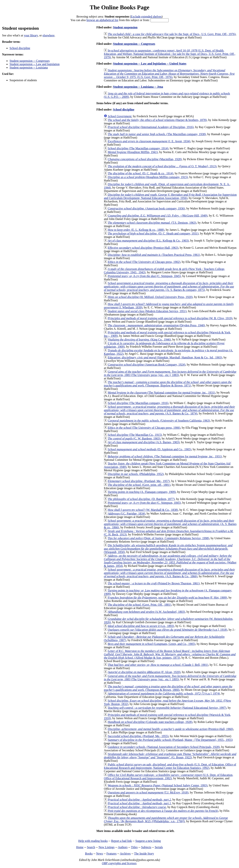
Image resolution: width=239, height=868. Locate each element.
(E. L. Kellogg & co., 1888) (136, 230)
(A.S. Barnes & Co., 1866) (169, 573)
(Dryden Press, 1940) (156, 325)
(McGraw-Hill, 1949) (158, 216)
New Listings (107, 847)
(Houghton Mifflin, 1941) (133, 152)
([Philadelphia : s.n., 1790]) (166, 820)
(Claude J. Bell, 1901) (158, 665)
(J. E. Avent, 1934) (149, 141)
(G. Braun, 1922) (170, 756)
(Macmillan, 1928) (145, 159)
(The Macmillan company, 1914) (138, 148)
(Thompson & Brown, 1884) (168, 688)
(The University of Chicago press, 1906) (144, 428)
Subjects (146, 847)
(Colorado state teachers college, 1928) (150, 722)
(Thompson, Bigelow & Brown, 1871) (168, 384)
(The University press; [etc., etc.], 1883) (170, 373)
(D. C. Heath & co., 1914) (141, 173)
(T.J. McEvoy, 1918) (148, 792)
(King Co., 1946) (139, 340)
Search (91, 847)
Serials (159, 847)
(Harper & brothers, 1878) (157, 120)
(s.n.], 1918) (167, 630)
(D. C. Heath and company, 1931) (153, 233)
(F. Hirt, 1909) (167, 598)
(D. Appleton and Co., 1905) (149, 449)
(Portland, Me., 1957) (139, 481)
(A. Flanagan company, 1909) (142, 492)
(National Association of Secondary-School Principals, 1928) (164, 747)
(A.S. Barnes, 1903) (144, 442)
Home (80, 847)
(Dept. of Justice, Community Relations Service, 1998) (158, 538)
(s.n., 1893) (141, 626)
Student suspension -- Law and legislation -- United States (150, 64)
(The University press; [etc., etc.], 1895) (170, 678)
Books (89, 854)
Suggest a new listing (148, 841)
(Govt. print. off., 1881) (139, 485)
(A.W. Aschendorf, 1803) (146, 612)
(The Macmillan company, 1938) (157, 134)
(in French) (163, 811)
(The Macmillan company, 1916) (138, 403)
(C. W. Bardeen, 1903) (134, 438)
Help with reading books (93, 841)
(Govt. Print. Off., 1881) (139, 605)
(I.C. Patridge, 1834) (126, 514)
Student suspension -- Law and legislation (35, 64)
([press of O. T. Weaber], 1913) (162, 166)
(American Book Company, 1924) (146, 365)
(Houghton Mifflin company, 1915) (148, 177)
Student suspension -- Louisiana (29, 67)
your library (31, 35)
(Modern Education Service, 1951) (147, 311)
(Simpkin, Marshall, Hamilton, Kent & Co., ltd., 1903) (165, 357)
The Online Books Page (119, 7)
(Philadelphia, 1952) (136, 474)
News (100, 854)
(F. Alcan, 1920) (144, 672)
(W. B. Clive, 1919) (170, 318)
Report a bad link (121, 841)
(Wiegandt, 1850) (168, 549)
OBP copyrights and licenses (119, 863)
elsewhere (49, 35)
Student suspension (125, 27)
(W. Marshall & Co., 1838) (143, 510)
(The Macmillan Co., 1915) (135, 435)
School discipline (20, 48)
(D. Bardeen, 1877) (141, 499)
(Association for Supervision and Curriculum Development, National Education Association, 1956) (170, 196)
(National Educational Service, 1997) (167, 708)
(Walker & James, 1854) (170, 561)
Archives (125, 854)
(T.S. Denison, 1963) (152, 223)
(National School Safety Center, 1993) (158, 785)
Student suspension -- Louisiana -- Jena (138, 87)
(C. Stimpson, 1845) (144, 276)
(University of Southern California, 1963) (159, 421)
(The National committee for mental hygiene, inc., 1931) (161, 393)
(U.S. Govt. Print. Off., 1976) (169, 74)
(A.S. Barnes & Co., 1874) (169, 410)
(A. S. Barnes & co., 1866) (170, 524)
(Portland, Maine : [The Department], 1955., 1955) (170, 740)
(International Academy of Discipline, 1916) (151, 127)
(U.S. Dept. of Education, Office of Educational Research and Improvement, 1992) (169, 777)
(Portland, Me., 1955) (138, 736)
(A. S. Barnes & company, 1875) (169, 287)
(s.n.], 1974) (164, 694)
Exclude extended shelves (146, 17)
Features (111, 854)
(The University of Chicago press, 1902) (144, 262)
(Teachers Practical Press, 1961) (154, 255)
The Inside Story (144, 854)
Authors (123, 847)
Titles (134, 847)
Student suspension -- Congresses (30, 61)
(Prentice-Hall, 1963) (143, 248)
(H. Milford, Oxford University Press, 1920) (150, 297)
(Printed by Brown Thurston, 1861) (154, 583)
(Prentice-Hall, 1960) (170, 729)
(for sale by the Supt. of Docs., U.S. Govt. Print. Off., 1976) (172, 34)
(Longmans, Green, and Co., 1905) (151, 644)
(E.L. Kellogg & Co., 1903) (148, 241)
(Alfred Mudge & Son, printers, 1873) (170, 654)
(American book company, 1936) (146, 208)
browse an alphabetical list (102, 20)
